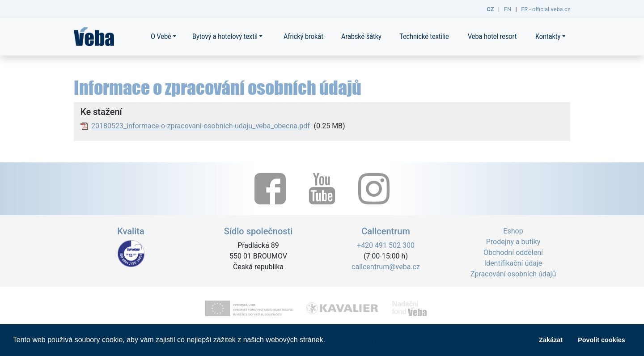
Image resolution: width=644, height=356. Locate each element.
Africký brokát (303, 36)
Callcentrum (386, 231)
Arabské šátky (361, 36)
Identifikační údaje (513, 263)
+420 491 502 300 (386, 245)
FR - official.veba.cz (546, 9)
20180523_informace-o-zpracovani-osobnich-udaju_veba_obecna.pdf (201, 126)
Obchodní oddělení (513, 252)
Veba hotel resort (492, 36)
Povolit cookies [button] (602, 340)
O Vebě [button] (161, 36)
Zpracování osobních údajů (513, 274)
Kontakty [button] (548, 36)
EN (508, 9)
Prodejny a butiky (513, 242)
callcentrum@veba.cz (386, 267)
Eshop (513, 231)
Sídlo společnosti (258, 231)
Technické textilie (424, 36)
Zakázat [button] (551, 340)
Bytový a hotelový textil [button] (225, 36)
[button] (328, 341)
